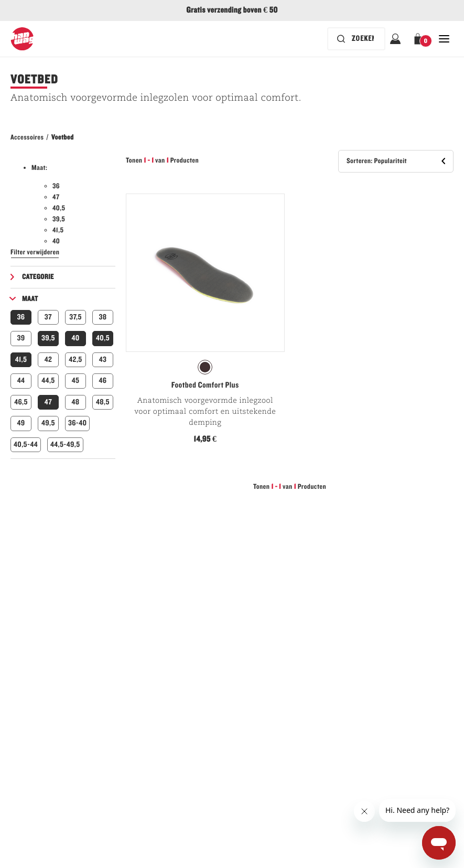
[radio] (205, 367)
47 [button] (48, 402)
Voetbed (63, 137)
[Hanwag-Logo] (22, 39)
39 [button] (21, 338)
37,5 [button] (75, 317)
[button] (420, 39)
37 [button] (48, 317)
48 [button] (75, 402)
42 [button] (48, 360)
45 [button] (76, 381)
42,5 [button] (75, 360)
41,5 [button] (21, 360)
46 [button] (103, 381)
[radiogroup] (205, 367)
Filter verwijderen (35, 252)
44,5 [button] (48, 381)
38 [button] (103, 317)
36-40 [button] (77, 423)
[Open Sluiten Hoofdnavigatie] (444, 39)
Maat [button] (30, 299)
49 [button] (21, 423)
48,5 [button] (103, 402)
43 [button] (103, 360)
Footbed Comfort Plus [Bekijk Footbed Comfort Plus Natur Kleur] (205, 385)
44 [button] (21, 381)
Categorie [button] (38, 277)
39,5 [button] (48, 338)
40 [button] (75, 338)
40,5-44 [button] (26, 444)
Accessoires (27, 137)
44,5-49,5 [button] (65, 444)
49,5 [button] (48, 423)
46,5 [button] (21, 402)
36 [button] (21, 317)
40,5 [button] (103, 338)
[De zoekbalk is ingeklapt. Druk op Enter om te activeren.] (356, 39)
